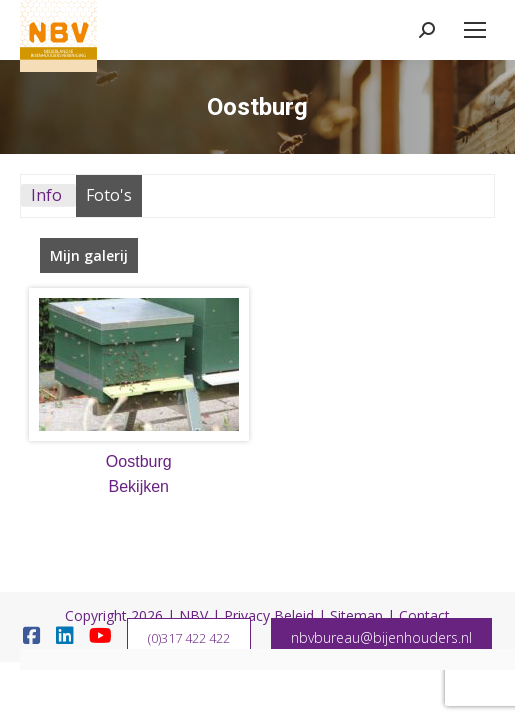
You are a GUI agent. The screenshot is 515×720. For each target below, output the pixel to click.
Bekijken (139, 486)
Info (46, 195)
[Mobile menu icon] (475, 30)
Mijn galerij (89, 255)
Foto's (109, 195)
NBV (193, 615)
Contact (424, 615)
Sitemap (356, 615)
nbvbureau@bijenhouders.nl (381, 637)
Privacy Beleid (269, 615)
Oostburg (139, 461)
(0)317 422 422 (189, 638)
